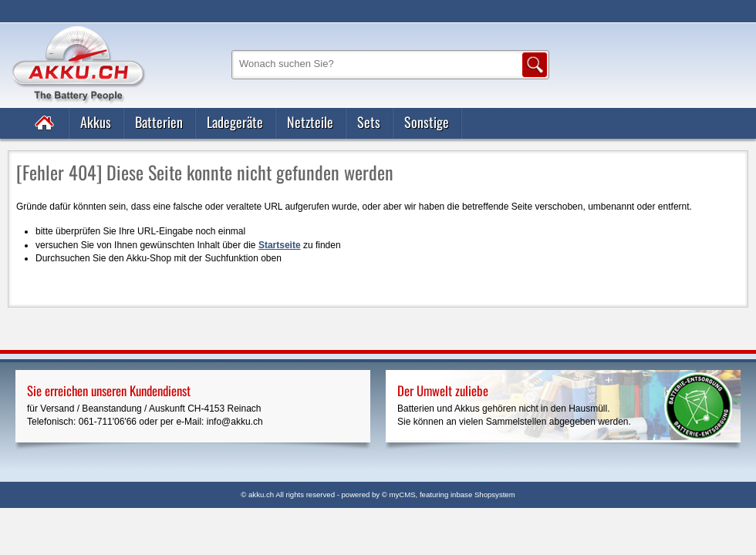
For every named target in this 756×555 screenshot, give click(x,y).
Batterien (159, 122)
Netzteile (310, 122)
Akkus (96, 122)
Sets (369, 122)
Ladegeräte (235, 122)
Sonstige (427, 122)
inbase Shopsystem (483, 494)
